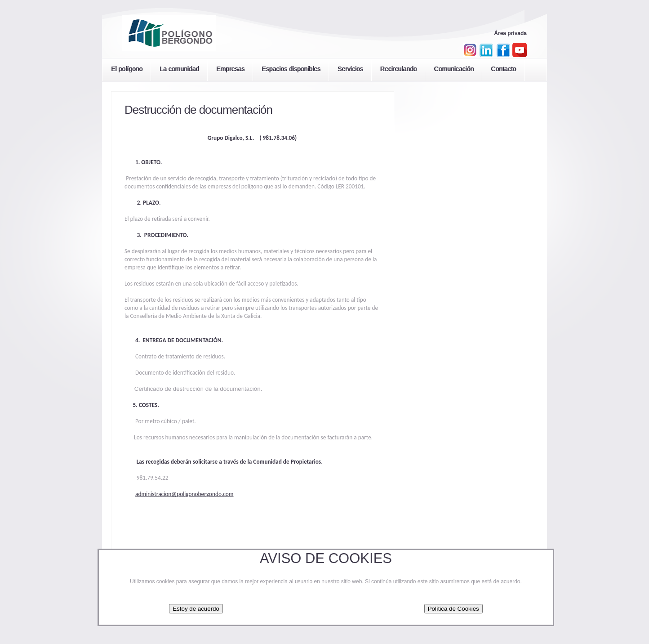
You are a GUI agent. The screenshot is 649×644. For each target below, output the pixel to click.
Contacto (503, 69)
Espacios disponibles (291, 69)
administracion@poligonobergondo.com (184, 494)
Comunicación (454, 69)
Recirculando (399, 69)
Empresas (230, 69)
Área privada (510, 33)
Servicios (350, 69)
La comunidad (179, 69)
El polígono (127, 69)
